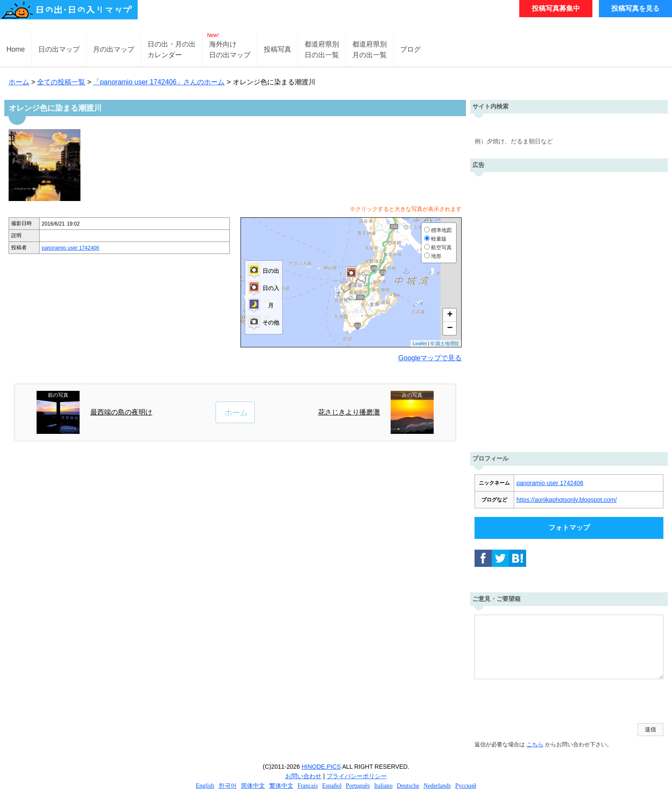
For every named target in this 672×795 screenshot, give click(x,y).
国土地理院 (447, 343)
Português (358, 786)
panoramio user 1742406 (70, 248)
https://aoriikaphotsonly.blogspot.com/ (566, 500)
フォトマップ (569, 527)
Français (307, 786)
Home (16, 49)
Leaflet (420, 343)
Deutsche (408, 786)
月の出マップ (114, 49)
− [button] (450, 328)
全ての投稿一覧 (61, 82)
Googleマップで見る (430, 358)
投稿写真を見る (635, 8)
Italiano (384, 786)
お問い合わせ (303, 776)
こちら (535, 744)
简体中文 (253, 786)
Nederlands (437, 786)
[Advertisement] (569, 310)
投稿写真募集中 (556, 8)
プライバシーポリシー (357, 776)
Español (332, 786)
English (205, 786)
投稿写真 (277, 49)
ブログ (410, 49)
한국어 (228, 786)
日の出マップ (59, 49)
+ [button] (450, 315)
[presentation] (540, 702)
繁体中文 (281, 786)
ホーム (19, 82)
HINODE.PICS (321, 767)
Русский (466, 786)
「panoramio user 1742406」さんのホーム (159, 82)
